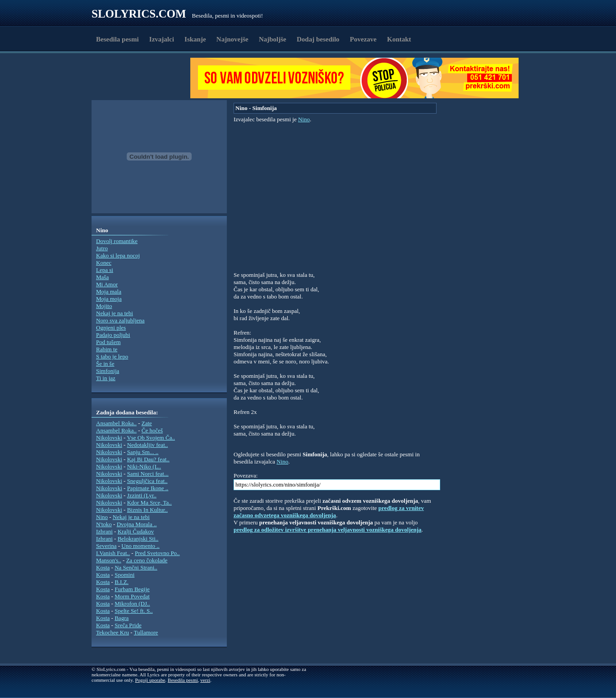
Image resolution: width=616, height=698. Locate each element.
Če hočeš (152, 430)
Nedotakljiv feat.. (148, 445)
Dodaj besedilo (318, 39)
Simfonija (108, 371)
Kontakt (399, 39)
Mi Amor (107, 284)
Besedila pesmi (117, 39)
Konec (104, 263)
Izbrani (104, 531)
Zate (147, 423)
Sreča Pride (128, 625)
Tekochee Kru (113, 632)
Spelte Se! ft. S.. (134, 611)
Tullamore (146, 632)
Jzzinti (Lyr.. (142, 495)
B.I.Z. (122, 582)
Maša (102, 277)
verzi (205, 680)
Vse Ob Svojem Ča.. (151, 438)
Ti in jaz (106, 378)
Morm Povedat (132, 596)
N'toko (104, 524)
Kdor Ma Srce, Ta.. (149, 503)
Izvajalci (162, 39)
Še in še (105, 364)
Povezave (363, 39)
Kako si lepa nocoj (118, 255)
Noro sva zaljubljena (120, 320)
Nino (102, 517)
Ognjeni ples (111, 328)
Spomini (124, 575)
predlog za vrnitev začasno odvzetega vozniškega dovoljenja (329, 512)
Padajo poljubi (113, 335)
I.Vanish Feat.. (113, 553)
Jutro (102, 248)
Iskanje (195, 39)
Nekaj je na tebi (115, 313)
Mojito (104, 306)
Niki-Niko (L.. (144, 466)
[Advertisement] (144, 78)
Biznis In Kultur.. (147, 510)
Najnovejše (232, 39)
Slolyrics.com (139, 14)
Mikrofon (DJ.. (132, 604)
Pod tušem (108, 342)
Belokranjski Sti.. (138, 539)
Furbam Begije (132, 589)
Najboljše (273, 39)
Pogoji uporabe (150, 680)
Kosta (103, 567)
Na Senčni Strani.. (136, 567)
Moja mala (109, 292)
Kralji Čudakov (136, 531)
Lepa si (105, 270)
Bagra (122, 618)
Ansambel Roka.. (116, 423)
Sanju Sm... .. (143, 452)
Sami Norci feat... (148, 474)
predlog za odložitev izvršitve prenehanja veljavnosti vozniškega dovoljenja (328, 530)
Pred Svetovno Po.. (157, 553)
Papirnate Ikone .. (148, 488)
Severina (106, 546)
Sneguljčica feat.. (147, 481)
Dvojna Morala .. (137, 524)
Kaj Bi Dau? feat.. (148, 459)
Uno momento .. (140, 546)
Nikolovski (109, 438)
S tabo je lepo (112, 356)
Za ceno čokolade (147, 560)
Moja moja (109, 299)
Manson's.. (109, 560)
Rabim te (107, 349)
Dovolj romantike (117, 241)
